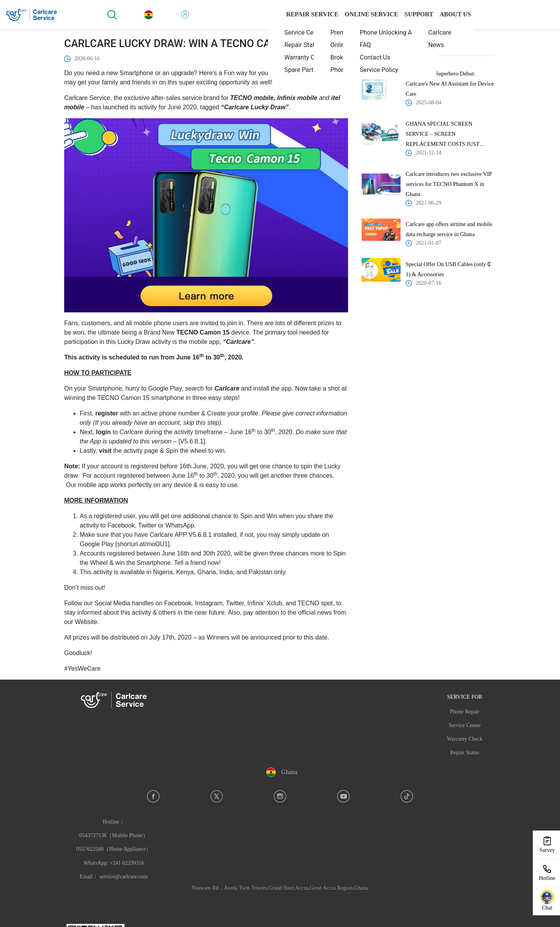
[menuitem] (305, 32)
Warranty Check (465, 739)
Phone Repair (465, 712)
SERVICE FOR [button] (465, 697)
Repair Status (465, 753)
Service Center (465, 725)
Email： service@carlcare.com (114, 877)
